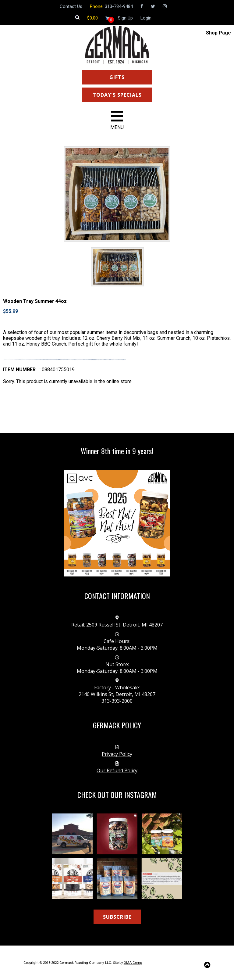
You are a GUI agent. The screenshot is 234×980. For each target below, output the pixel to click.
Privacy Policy (117, 754)
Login (146, 18)
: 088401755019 (57, 370)
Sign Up (125, 18)
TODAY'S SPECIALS (117, 95)
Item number (19, 370)
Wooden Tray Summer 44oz (35, 301)
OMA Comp (133, 963)
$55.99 (11, 311)
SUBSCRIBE (117, 917)
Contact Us (71, 6)
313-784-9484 (119, 6)
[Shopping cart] (92, 18)
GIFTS (117, 77)
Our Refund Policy (117, 770)
